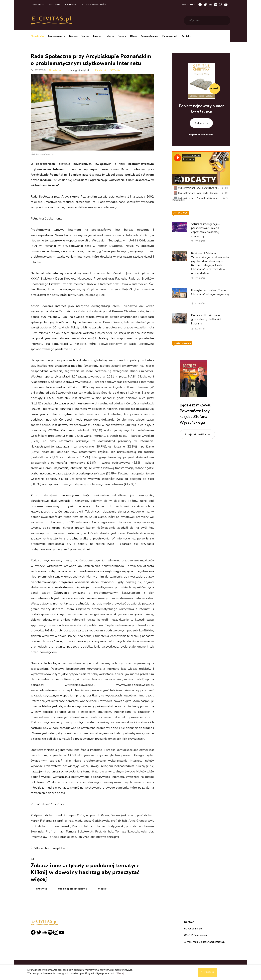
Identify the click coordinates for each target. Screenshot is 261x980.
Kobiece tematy (149, 36)
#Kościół (102, 889)
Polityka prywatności (94, 4)
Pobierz (199, 123)
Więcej (120, 973)
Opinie (85, 36)
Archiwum (71, 4)
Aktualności (37, 36)
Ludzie (97, 36)
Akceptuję (207, 973)
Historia (109, 36)
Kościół (73, 36)
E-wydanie (54, 4)
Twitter (116, 70)
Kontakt (186, 36)
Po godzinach (170, 36)
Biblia (133, 36)
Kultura (122, 36)
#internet (41, 889)
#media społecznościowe (72, 889)
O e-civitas (38, 4)
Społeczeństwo (57, 36)
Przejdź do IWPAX (196, 434)
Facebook (100, 70)
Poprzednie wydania (201, 135)
